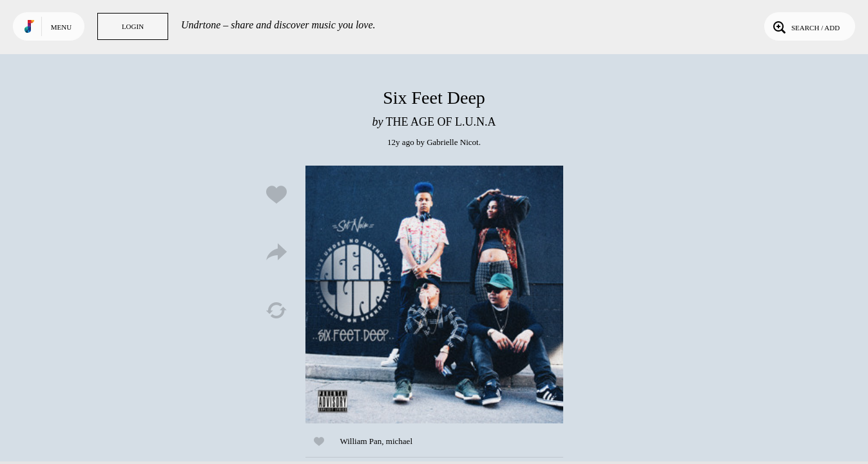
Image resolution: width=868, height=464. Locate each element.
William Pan (361, 441)
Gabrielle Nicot (453, 142)
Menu (61, 27)
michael (399, 441)
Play (434, 295)
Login (133, 26)
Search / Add (805, 26)
